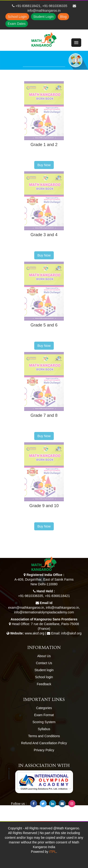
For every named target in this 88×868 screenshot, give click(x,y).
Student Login (43, 17)
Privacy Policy (44, 750)
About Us (44, 656)
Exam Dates (17, 24)
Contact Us (44, 663)
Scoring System (44, 722)
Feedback (44, 684)
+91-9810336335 (55, 6)
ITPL (53, 852)
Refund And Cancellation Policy (44, 743)
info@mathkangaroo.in (44, 11)
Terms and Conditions (44, 736)
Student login (44, 670)
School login (44, 677)
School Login (17, 17)
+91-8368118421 (28, 6)
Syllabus (44, 729)
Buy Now (44, 165)
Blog (63, 17)
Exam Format (44, 715)
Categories (44, 708)
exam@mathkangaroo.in (26, 608)
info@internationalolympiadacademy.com (44, 612)
